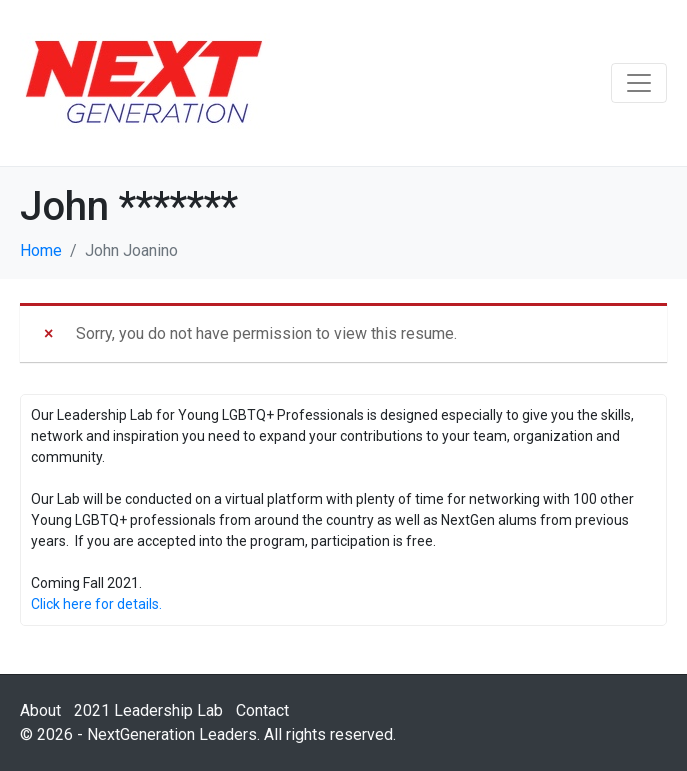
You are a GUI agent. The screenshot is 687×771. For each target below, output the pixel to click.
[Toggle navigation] (639, 83)
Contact (262, 710)
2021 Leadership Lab (148, 710)
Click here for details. (96, 604)
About (40, 710)
